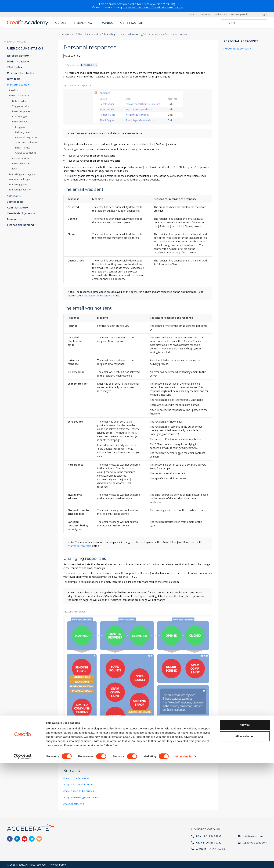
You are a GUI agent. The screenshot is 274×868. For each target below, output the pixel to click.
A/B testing (19, 116)
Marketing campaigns (22, 174)
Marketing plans (18, 184)
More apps (14, 219)
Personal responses (26, 137)
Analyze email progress (77, 778)
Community (205, 14)
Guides (61, 23)
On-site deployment (20, 213)
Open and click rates (26, 142)
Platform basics (17, 61)
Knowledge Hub (239, 14)
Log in (264, 14)
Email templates (21, 111)
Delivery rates (23, 132)
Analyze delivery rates (80, 546)
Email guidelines (21, 163)
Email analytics (154, 34)
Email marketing (134, 34)
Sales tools (14, 196)
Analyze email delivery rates (79, 784)
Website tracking (19, 179)
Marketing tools (113, 34)
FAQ (15, 168)
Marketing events (19, 189)
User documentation (90, 34)
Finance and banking (21, 225)
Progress (20, 127)
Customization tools (20, 73)
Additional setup (21, 158)
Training (106, 23)
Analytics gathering (74, 804)
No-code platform (19, 56)
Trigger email (20, 106)
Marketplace (221, 14)
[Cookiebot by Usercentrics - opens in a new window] (23, 861)
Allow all (245, 829)
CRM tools (14, 67)
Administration (17, 208)
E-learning (83, 23)
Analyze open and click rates (97, 295)
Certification (132, 23)
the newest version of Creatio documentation (153, 7)
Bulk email (18, 101)
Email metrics (23, 147)
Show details (183, 861)
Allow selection (245, 841)
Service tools (15, 202)
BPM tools (14, 79)
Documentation (66, 34)
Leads (13, 90)
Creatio (191, 14)
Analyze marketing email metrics (82, 797)
